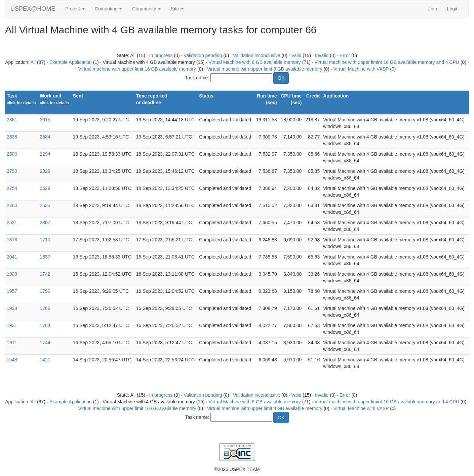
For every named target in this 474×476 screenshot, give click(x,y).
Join (433, 9)
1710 (45, 240)
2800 (12, 154)
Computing (109, 9)
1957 (12, 291)
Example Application (71, 62)
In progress (161, 55)
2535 (45, 205)
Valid (296, 55)
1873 (12, 240)
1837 (45, 257)
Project (75, 9)
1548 (12, 360)
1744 (45, 343)
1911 (12, 343)
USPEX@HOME (33, 9)
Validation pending (203, 55)
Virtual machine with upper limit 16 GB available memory (137, 69)
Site (177, 9)
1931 (12, 325)
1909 (12, 274)
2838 (12, 137)
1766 (45, 308)
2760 (12, 205)
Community (146, 9)
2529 (45, 188)
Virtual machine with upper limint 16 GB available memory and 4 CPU (387, 62)
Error (345, 55)
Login (453, 9)
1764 (45, 325)
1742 (45, 274)
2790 (12, 171)
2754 (12, 188)
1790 (45, 291)
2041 (12, 257)
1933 (12, 308)
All (33, 62)
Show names (19, 110)
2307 (45, 223)
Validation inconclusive (257, 55)
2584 (45, 137)
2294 (45, 154)
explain (143, 110)
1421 (45, 360)
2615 (45, 120)
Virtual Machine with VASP (361, 69)
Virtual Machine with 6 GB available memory (254, 62)
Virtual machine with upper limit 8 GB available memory (265, 69)
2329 (45, 171)
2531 (12, 223)
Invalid (322, 55)
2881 (12, 120)
